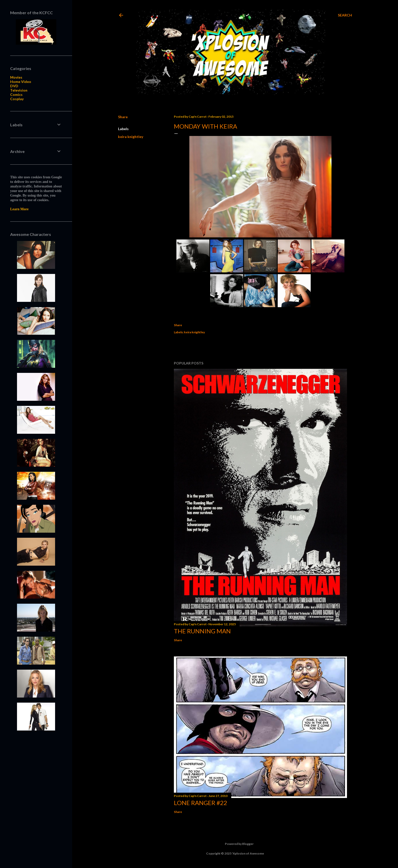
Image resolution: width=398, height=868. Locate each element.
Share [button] (123, 117)
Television (19, 90)
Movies (16, 77)
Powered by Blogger (235, 844)
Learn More (19, 209)
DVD (14, 86)
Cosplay (17, 99)
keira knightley (131, 137)
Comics (16, 94)
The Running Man (202, 631)
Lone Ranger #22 (201, 803)
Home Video (21, 82)
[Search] (345, 15)
